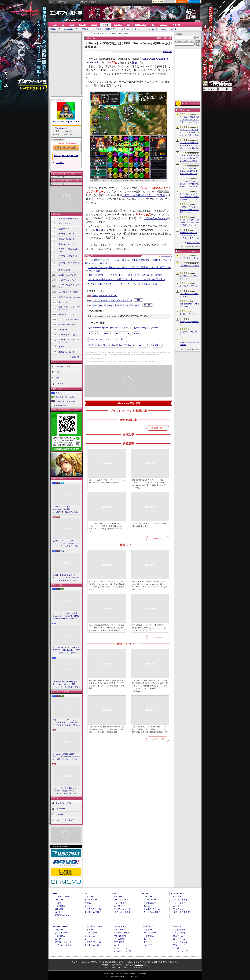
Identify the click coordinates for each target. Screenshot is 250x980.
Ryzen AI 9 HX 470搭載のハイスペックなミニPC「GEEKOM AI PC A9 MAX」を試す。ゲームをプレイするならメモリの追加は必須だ (107, 628)
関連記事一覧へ (167, 257)
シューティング (180, 942)
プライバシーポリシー (65, 803)
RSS (52, 2)
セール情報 (97, 29)
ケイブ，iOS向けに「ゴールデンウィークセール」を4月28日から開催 (123, 284)
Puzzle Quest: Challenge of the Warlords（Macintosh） (117, 305)
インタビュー (125, 29)
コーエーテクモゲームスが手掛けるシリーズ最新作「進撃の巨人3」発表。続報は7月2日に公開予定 (189, 223)
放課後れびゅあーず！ (67, 352)
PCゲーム (59, 393)
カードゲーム (179, 939)
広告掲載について (63, 814)
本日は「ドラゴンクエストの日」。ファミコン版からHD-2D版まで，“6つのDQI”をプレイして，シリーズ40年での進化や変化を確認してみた (66, 578)
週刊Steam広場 (64, 270)
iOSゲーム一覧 (152, 29)
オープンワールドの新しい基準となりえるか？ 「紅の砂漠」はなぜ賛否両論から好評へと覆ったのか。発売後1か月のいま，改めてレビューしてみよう (66, 616)
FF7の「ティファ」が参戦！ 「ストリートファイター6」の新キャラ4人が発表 (189, 133)
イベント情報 (179, 933)
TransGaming (61, 128)
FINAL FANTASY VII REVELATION (189, 295)
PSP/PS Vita (176, 893)
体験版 (58, 903)
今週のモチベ (64, 229)
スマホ (106, 25)
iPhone (155, 328)
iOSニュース (55, 29)
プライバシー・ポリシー (126, 973)
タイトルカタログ (93, 912)
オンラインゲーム (63, 897)
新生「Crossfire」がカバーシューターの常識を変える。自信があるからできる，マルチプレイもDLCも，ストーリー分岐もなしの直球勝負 (66, 723)
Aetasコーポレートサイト (66, 820)
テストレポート (151, 933)
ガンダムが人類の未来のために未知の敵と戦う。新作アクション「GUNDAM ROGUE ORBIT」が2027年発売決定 (189, 120)
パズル (109, 334)
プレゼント (60, 372)
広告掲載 (142, 973)
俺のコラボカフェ (66, 302)
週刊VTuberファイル (66, 244)
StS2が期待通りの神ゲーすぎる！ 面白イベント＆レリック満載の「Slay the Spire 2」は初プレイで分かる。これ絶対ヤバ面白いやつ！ (66, 684)
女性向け (118, 25)
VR (128, 25)
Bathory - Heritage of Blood (189, 323)
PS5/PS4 (83, 25)
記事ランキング (62, 915)
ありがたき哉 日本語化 (68, 335)
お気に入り (170, 2)
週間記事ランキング (64, 366)
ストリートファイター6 (189, 258)
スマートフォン (119, 926)
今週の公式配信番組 (66, 239)
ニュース (60, 163)
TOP (55, 25)
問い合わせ (96, 2)
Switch (94, 25)
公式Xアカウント (64, 2)
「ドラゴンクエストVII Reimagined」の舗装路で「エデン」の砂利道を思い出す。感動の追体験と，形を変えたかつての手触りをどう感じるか (66, 509)
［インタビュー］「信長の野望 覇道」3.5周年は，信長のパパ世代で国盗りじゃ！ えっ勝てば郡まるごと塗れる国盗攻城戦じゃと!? (150, 729)
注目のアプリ (111, 29)
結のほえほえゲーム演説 (68, 292)
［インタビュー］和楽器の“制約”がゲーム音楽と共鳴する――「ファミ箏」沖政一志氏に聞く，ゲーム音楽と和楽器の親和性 (66, 791)
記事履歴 (182, 2)
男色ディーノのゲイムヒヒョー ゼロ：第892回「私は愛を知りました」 (149, 525)
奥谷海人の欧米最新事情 (68, 219)
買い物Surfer (63, 330)
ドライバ (59, 383)
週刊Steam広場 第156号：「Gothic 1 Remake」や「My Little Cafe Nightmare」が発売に (107, 481)
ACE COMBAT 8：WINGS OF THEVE (189, 305)
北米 (137, 334)
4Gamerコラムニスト (67, 314)
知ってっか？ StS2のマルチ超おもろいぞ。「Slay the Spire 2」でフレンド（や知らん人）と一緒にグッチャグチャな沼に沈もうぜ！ (66, 650)
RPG (127, 328)
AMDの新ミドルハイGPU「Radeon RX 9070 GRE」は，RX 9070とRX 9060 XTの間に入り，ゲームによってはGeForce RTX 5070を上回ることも (149, 585)
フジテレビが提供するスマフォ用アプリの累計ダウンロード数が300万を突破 (126, 280)
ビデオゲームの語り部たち (69, 319)
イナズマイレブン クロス (189, 333)
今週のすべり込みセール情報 (69, 264)
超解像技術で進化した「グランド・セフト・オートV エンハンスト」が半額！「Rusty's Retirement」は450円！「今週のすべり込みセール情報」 (150, 484)
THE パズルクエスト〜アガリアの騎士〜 (112, 300)
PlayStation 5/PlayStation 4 (65, 401)
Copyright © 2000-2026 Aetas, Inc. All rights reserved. (125, 977)
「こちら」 (139, 965)
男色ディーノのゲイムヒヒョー (69, 250)
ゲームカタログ (180, 951)
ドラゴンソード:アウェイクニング (189, 277)
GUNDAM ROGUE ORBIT (189, 267)
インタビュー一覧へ (158, 739)
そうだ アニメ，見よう (68, 280)
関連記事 (99, 230)
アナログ (164, 25)
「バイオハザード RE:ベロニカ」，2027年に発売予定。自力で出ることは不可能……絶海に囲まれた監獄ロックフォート (189, 171)
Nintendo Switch (62, 405)
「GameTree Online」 (156, 218)
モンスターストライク (188, 314)
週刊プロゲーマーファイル (69, 234)
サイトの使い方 (81, 2)
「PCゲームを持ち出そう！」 (139, 195)
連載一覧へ (76, 357)
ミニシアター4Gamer (67, 324)
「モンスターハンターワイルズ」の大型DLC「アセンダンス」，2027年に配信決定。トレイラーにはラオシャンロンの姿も (189, 158)
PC (63, 25)
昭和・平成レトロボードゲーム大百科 (69, 308)
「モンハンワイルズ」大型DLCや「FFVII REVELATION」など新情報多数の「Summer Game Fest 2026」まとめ (189, 184)
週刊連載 (59, 909)
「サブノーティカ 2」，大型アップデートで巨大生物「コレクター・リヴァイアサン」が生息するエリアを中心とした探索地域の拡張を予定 (189, 210)
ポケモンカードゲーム (188, 286)
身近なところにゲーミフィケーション (69, 341)
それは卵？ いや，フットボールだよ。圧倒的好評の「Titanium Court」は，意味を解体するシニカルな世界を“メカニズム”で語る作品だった (107, 585)
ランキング (194, 2)
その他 (176, 948)
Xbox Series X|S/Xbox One (65, 397)
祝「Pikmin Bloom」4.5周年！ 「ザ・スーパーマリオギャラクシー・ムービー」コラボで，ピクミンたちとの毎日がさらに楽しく (66, 544)
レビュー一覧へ (158, 637)
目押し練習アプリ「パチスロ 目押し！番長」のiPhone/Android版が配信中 (125, 275)
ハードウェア (141, 25)
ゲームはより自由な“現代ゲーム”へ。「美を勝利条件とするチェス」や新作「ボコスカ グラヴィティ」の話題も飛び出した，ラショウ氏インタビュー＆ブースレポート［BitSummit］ (66, 757)
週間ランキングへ (193, 243)
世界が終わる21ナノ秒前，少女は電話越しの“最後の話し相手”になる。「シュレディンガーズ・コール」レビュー (149, 628)
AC (153, 25)
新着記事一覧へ (158, 428)
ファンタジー (124, 334)
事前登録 (85, 29)
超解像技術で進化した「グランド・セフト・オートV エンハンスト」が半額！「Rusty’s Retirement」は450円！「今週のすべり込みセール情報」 (189, 235)
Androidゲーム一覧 (169, 29)
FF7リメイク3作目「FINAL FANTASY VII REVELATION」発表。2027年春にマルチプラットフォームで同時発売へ (189, 146)
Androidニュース (71, 29)
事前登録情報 (120, 936)
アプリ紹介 (119, 942)
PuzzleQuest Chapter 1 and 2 (66, 122)
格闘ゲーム (178, 936)
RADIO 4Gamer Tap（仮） (68, 275)
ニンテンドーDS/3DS (92, 926)
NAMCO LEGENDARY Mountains (189, 343)
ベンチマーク (150, 945)
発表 (135, 63)
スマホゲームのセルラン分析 (69, 257)
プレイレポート (121, 900)
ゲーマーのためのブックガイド (69, 286)
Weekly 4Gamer (64, 224)
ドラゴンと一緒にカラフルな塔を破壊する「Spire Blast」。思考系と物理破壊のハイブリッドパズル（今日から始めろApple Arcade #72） (106, 527)
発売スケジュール (93, 909)
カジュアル (95, 334)
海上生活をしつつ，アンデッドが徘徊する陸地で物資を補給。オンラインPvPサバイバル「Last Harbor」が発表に (189, 197)
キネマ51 (62, 347)
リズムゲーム (179, 945)
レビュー (59, 900)
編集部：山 (167, 52)
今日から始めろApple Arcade (70, 297)
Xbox (72, 25)
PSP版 (162, 195)
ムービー (138, 29)
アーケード (176, 926)
